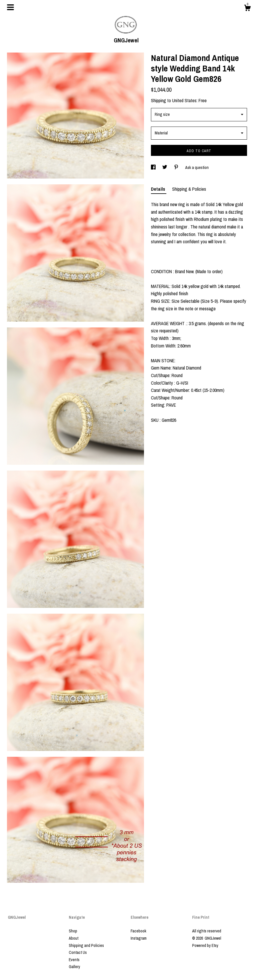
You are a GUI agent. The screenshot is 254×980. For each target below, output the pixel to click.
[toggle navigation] (10, 7)
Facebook (138, 931)
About (74, 938)
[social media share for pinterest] (177, 167)
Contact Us (78, 952)
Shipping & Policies (189, 189)
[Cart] (247, 9)
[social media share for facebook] (154, 167)
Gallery (74, 967)
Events (74, 960)
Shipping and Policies (86, 945)
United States (184, 100)
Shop (73, 931)
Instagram (139, 938)
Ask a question (197, 167)
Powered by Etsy (205, 945)
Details (159, 189)
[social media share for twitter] (165, 167)
